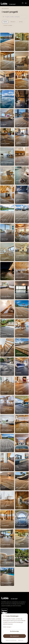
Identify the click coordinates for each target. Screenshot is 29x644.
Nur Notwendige (14, 631)
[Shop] (23, 3)
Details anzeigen (8, 627)
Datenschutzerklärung (11, 640)
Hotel (21, 22)
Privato (13, 22)
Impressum (21, 640)
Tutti (5, 22)
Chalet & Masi (8, 25)
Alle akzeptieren (14, 636)
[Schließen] (26, 615)
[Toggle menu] (26, 3)
